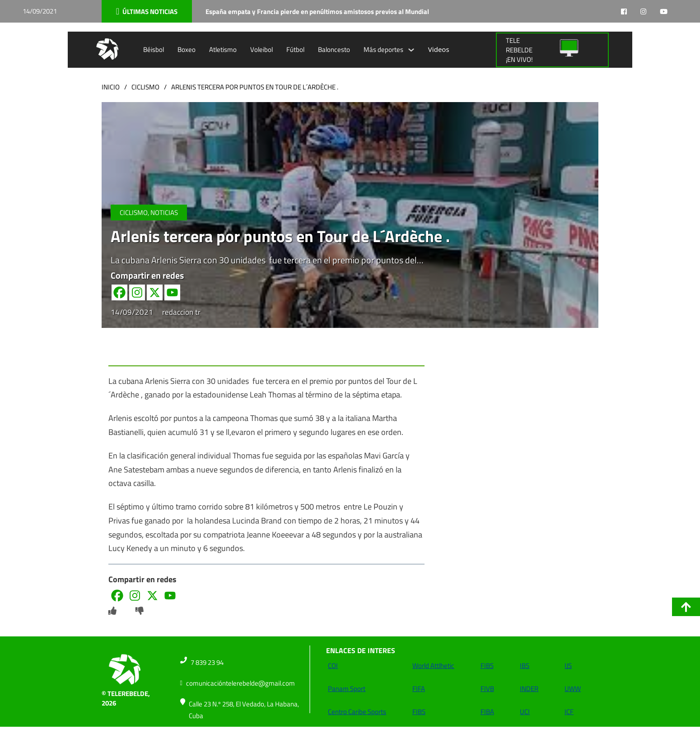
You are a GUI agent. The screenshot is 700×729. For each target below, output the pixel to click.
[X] (155, 292)
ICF (569, 712)
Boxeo (187, 49)
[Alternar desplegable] (411, 50)
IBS (525, 666)
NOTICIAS (164, 213)
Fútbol (295, 49)
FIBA (487, 712)
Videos (439, 49)
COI (333, 666)
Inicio (111, 87)
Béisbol (154, 49)
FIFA (419, 689)
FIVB (487, 689)
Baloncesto (334, 49)
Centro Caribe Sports (357, 712)
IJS (568, 666)
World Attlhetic (433, 666)
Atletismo (223, 49)
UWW (573, 689)
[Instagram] (137, 292)
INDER (529, 689)
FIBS (419, 712)
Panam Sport (347, 689)
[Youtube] (172, 292)
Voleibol (261, 49)
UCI (525, 712)
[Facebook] (119, 292)
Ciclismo (145, 87)
